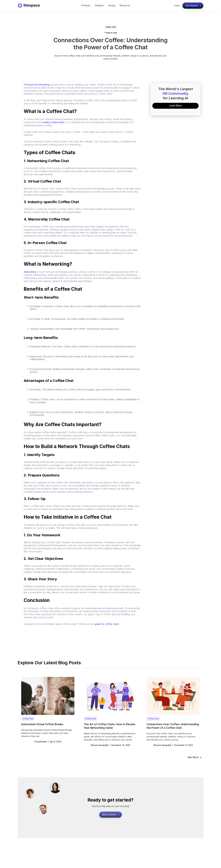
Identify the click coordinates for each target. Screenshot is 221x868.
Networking (30, 272)
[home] (29, 6)
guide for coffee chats (107, 624)
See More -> (195, 757)
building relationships (53, 122)
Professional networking (37, 85)
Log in (177, 5)
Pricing (112, 6)
